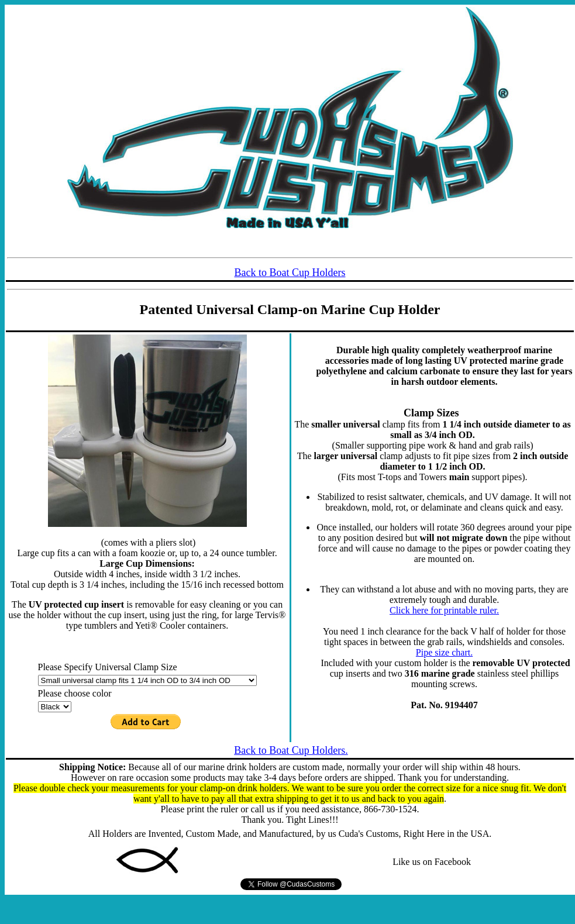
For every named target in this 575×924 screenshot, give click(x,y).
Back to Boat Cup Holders (290, 273)
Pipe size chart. (444, 652)
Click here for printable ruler (443, 610)
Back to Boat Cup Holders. (291, 750)
